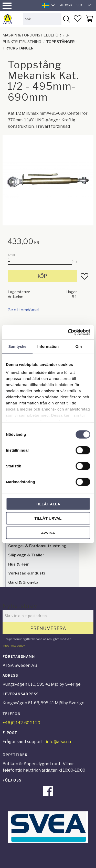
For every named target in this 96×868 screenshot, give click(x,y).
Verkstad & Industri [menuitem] (27, 573)
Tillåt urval (48, 518)
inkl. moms (65, 5)
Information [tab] (48, 346)
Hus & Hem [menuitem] (19, 564)
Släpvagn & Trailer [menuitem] (26, 555)
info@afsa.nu (58, 742)
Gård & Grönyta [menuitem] (23, 582)
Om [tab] (79, 346)
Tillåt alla (48, 504)
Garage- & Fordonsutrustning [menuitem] (37, 546)
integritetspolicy (14, 646)
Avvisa (48, 533)
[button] (7, 6)
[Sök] (66, 19)
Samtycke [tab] (17, 346)
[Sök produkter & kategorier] (42, 19)
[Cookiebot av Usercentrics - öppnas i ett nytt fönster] (68, 332)
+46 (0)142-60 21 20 (21, 723)
